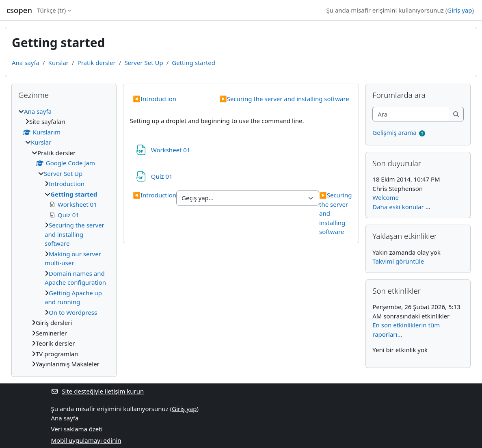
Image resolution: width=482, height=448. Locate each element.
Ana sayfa (26, 63)
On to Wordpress (73, 312)
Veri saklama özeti (77, 429)
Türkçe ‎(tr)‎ (51, 10)
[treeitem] (64, 238)
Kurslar (58, 63)
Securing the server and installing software (284, 99)
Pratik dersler (97, 63)
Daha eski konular (398, 207)
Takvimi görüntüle (398, 261)
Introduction (155, 99)
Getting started (193, 63)
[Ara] (411, 114)
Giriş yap (459, 10)
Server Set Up (144, 63)
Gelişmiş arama (394, 132)
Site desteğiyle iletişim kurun (98, 391)
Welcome (386, 197)
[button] (423, 133)
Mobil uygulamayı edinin (86, 440)
